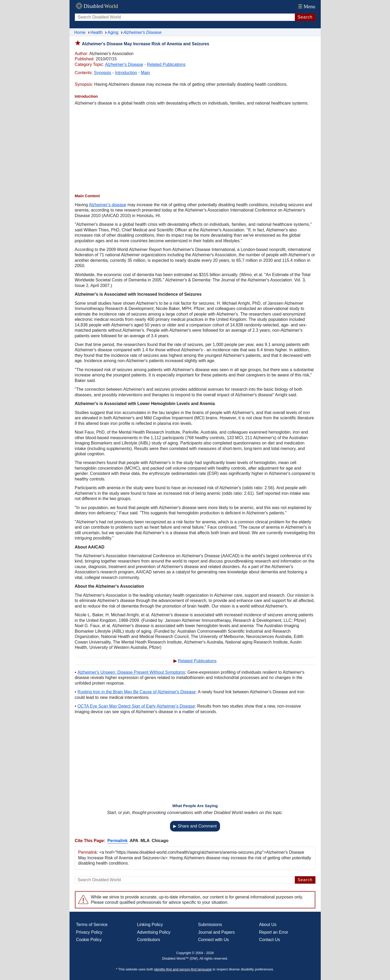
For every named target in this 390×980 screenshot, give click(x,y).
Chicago (160, 841)
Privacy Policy (89, 932)
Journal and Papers (216, 932)
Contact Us (270, 940)
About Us (268, 925)
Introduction (126, 73)
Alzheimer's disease (108, 205)
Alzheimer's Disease (124, 64)
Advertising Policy (154, 932)
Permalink (117, 841)
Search (305, 17)
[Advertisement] (195, 150)
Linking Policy (150, 925)
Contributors (148, 940)
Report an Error (274, 932)
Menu (306, 6)
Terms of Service (92, 925)
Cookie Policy (89, 940)
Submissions (210, 925)
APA (134, 841)
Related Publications (166, 64)
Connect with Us (214, 940)
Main (145, 73)
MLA (145, 841)
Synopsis (102, 73)
